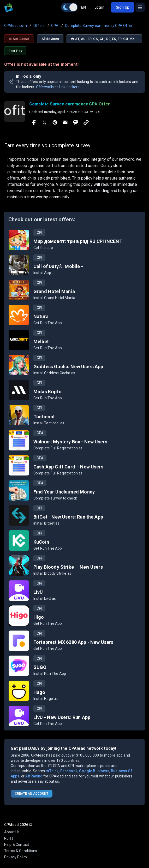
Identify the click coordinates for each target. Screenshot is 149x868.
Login (99, 7)
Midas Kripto (47, 392)
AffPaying (34, 776)
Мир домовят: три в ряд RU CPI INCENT (78, 241)
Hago (39, 692)
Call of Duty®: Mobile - (58, 266)
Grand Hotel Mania (54, 291)
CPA (40, 433)
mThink (52, 771)
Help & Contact (17, 845)
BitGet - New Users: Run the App (68, 517)
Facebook (69, 771)
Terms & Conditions (21, 851)
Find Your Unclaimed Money (64, 492)
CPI (39, 233)
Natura (41, 316)
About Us (12, 832)
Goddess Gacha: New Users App (68, 367)
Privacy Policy (16, 857)
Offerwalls (45, 87)
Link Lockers (69, 87)
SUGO (40, 667)
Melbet (41, 341)
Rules (9, 838)
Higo (39, 617)
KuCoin (41, 542)
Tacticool (44, 417)
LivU (38, 592)
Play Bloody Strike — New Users (68, 567)
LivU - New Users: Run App (62, 717)
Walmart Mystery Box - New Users (70, 442)
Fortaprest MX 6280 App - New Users (73, 642)
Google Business (94, 771)
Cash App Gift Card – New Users (68, 467)
